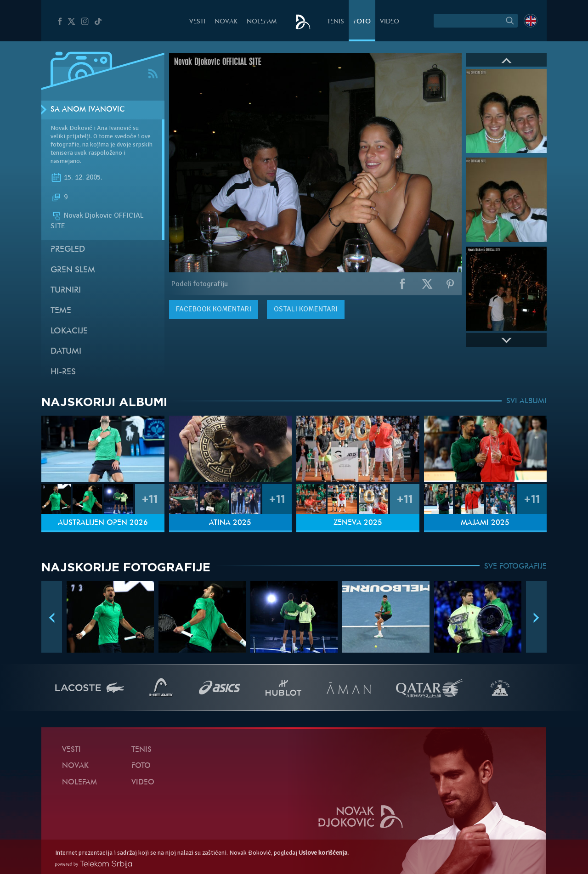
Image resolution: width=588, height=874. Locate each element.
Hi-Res (63, 372)
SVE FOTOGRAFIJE (515, 567)
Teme (61, 311)
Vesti (197, 22)
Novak (226, 22)
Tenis (336, 22)
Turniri (66, 290)
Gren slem (73, 270)
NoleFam (262, 22)
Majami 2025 (485, 523)
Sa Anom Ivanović (88, 110)
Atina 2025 (230, 523)
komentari (214, 309)
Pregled (68, 250)
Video (390, 22)
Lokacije (69, 331)
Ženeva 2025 (358, 523)
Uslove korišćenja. (324, 853)
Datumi (66, 352)
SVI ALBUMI (526, 401)
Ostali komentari (306, 309)
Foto (362, 22)
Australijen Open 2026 (103, 523)
